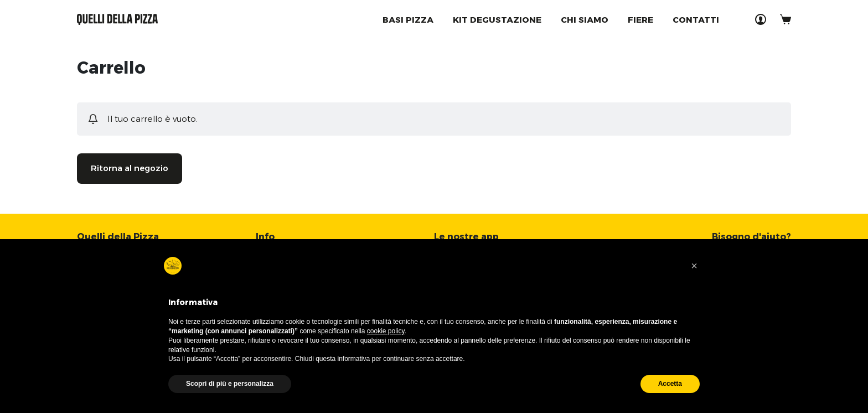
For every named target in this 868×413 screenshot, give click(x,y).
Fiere (640, 20)
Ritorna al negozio (130, 168)
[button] (694, 266)
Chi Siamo (585, 20)
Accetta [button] (670, 384)
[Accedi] (761, 19)
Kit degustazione (497, 20)
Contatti (696, 20)
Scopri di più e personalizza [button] (230, 384)
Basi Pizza (408, 20)
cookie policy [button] (386, 331)
